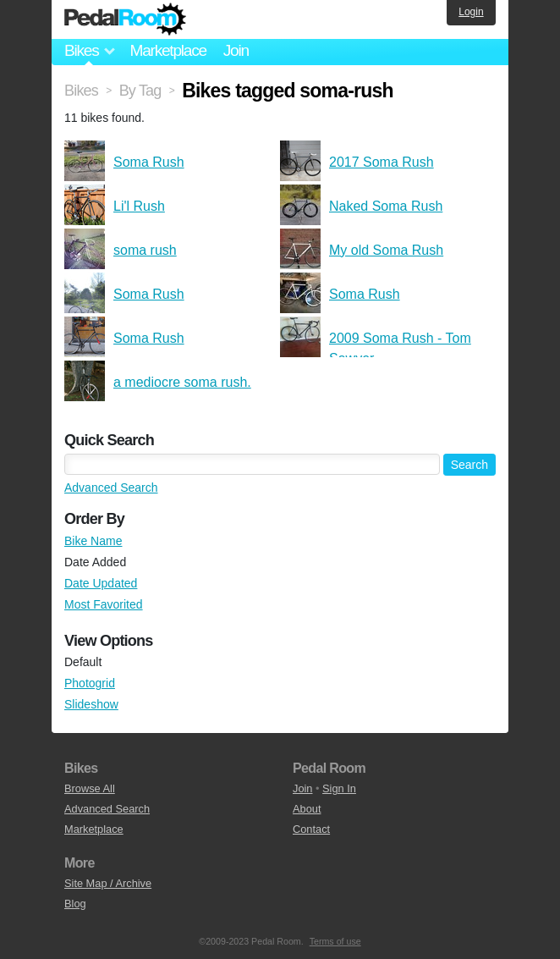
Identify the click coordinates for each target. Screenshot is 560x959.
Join (236, 50)
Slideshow (91, 704)
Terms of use (335, 941)
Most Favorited (104, 604)
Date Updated (101, 583)
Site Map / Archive (108, 883)
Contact (311, 829)
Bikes (81, 91)
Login (471, 12)
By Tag (140, 91)
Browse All (90, 788)
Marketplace (167, 50)
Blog (75, 904)
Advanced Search (111, 488)
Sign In (339, 788)
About (307, 809)
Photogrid (90, 683)
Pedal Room (125, 19)
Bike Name (93, 541)
